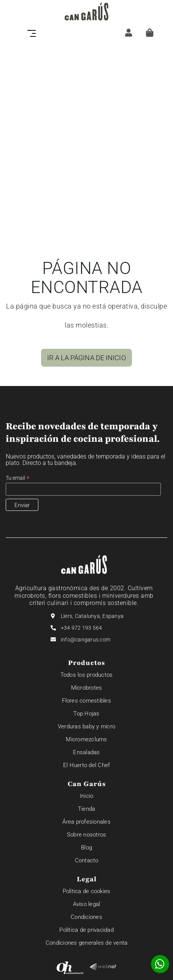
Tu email (18, 478)
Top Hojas (86, 714)
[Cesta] (150, 33)
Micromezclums (86, 739)
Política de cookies (87, 891)
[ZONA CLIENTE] (129, 33)
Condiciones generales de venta (87, 943)
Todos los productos (87, 675)
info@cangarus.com (86, 640)
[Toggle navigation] (34, 33)
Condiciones (86, 917)
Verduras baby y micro (86, 726)
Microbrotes (87, 688)
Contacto (87, 860)
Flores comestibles (86, 701)
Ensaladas (86, 752)
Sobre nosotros (87, 835)
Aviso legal (87, 904)
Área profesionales (86, 822)
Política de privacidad (86, 930)
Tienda (87, 809)
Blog (86, 848)
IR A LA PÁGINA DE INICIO (86, 358)
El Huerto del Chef (87, 765)
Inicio (87, 796)
